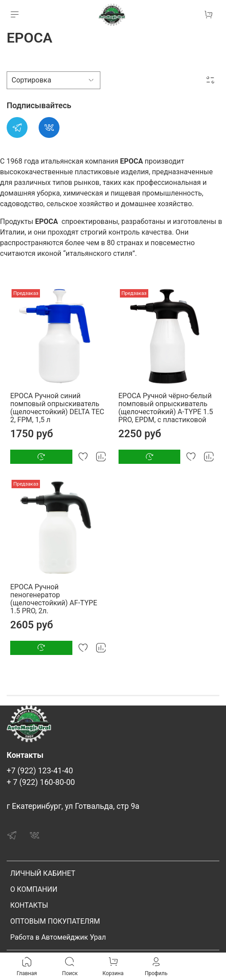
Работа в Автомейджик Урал (58, 937)
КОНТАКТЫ (29, 905)
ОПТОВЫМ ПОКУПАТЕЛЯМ (55, 921)
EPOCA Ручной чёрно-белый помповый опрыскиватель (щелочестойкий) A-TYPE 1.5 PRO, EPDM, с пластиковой (166, 408)
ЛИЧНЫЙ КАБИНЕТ (43, 873)
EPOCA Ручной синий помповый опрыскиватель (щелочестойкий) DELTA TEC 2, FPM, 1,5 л (57, 408)
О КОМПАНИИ (34, 889)
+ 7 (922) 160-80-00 (41, 782)
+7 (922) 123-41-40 (40, 771)
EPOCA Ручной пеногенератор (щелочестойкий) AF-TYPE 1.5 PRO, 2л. (54, 599)
